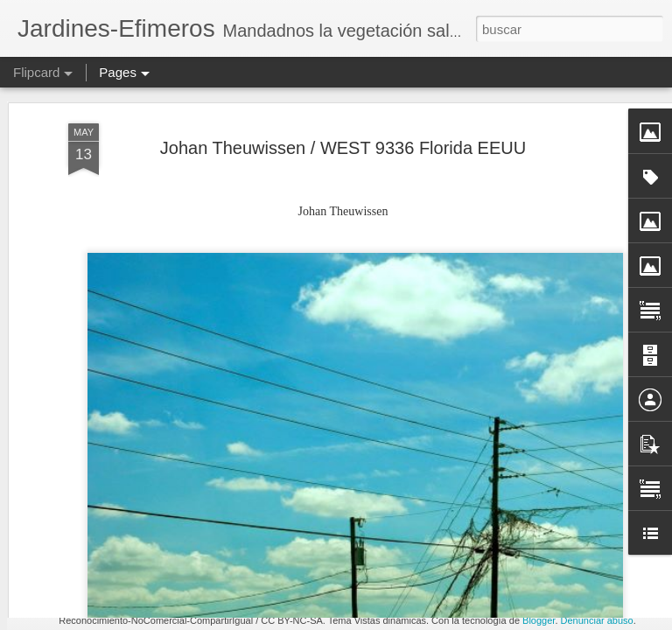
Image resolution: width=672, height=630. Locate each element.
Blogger (539, 620)
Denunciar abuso (597, 620)
